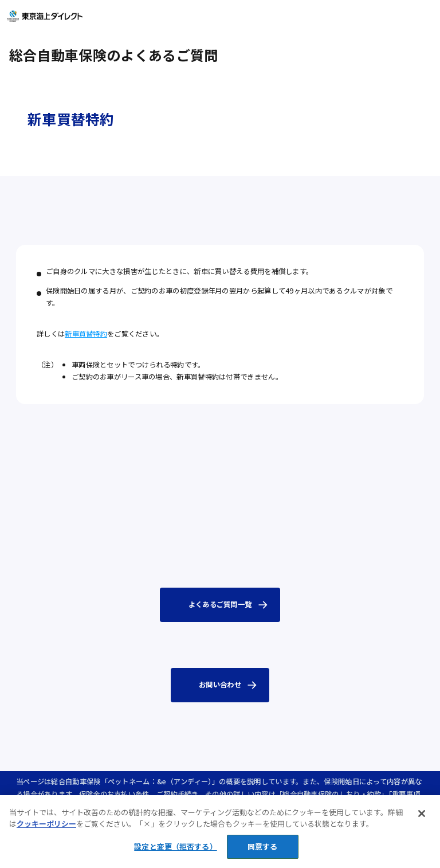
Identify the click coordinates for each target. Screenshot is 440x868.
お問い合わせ (220, 685)
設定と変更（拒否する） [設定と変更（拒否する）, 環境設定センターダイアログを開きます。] (175, 856)
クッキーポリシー (46, 833)
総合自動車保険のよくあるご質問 (113, 55)
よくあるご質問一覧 (220, 604)
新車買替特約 (86, 334)
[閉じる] (422, 823)
